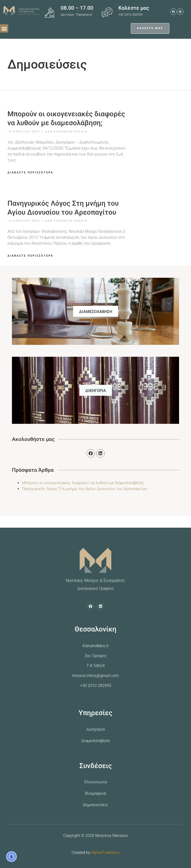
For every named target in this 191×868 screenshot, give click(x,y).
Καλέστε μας (134, 8)
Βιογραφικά (95, 793)
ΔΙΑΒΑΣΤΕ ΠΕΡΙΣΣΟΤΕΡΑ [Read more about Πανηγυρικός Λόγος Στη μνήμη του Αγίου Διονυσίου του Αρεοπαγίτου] (30, 256)
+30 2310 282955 (96, 686)
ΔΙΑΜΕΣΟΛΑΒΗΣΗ (96, 312)
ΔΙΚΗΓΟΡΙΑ (96, 391)
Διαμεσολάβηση (96, 741)
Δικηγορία (95, 729)
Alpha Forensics (105, 852)
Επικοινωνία (95, 782)
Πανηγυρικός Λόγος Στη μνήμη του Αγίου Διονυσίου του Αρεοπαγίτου (85, 489)
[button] (4, 28)
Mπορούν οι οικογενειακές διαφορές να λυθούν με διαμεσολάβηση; (83, 483)
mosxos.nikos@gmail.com (95, 676)
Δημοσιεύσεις (95, 805)
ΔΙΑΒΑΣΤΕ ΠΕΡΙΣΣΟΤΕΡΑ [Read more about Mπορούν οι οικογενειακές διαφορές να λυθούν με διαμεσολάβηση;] (30, 173)
